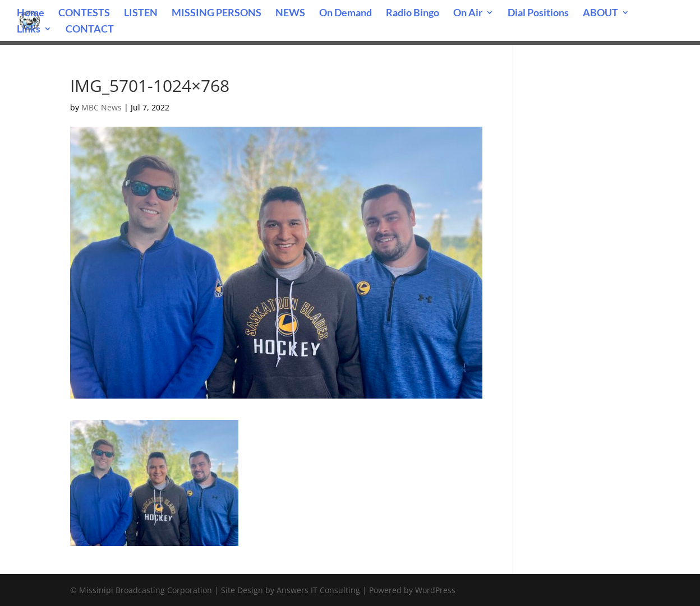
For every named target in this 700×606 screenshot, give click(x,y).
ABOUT (600, 13)
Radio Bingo (413, 13)
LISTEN (141, 13)
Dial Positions (538, 13)
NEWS (290, 13)
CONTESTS (84, 13)
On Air (468, 13)
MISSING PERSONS (217, 13)
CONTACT (90, 30)
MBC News (102, 107)
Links (29, 30)
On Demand (346, 13)
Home (31, 13)
